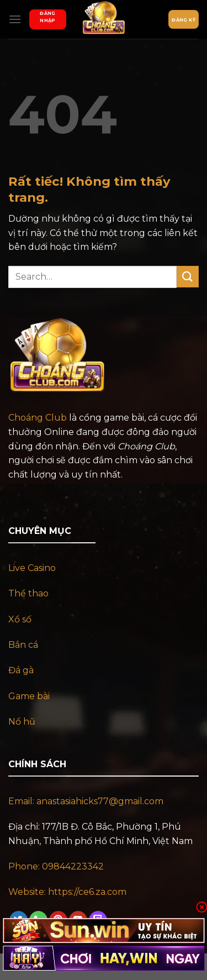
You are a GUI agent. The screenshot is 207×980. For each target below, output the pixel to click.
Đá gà (21, 670)
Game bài (29, 696)
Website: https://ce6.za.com (68, 892)
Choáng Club (38, 418)
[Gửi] (188, 277)
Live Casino (32, 568)
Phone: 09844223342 (56, 866)
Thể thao (28, 593)
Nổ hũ (22, 722)
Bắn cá (23, 645)
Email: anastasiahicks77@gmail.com (86, 801)
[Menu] (15, 19)
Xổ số (20, 619)
